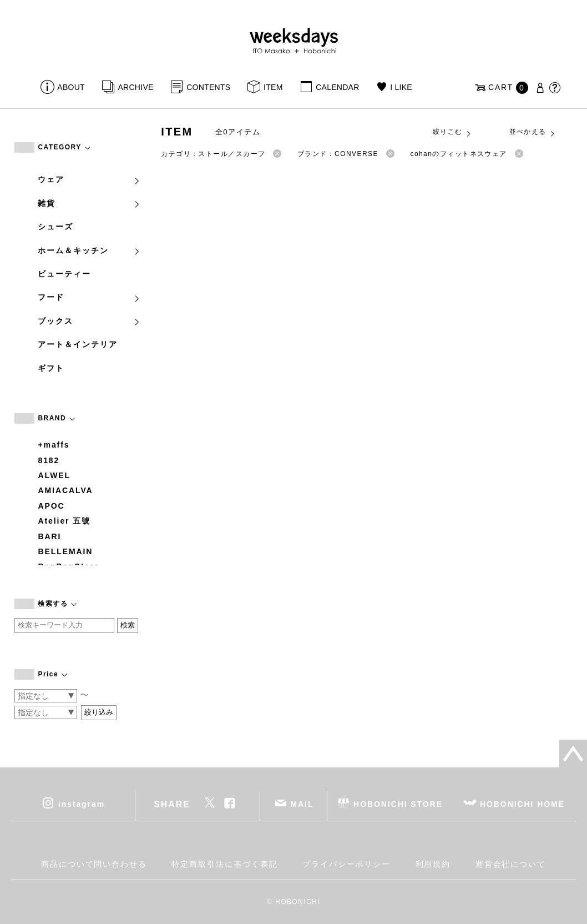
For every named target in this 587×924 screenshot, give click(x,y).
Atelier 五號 (64, 521)
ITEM (273, 87)
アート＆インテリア (77, 344)
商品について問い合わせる (94, 864)
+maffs (54, 445)
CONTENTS (208, 87)
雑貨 (89, 203)
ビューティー (64, 274)
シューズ (55, 227)
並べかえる (533, 132)
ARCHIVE (135, 87)
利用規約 (433, 864)
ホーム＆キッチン (89, 250)
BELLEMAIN (65, 551)
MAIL (302, 804)
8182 (49, 460)
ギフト (51, 368)
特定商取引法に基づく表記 (224, 864)
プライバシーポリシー (346, 864)
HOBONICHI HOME (522, 804)
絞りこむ (452, 132)
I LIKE (401, 87)
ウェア (89, 179)
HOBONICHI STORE (398, 804)
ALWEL (54, 475)
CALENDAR (337, 87)
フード (89, 297)
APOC (51, 506)
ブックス (89, 321)
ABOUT (71, 87)
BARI (49, 536)
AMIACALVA (65, 490)
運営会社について (511, 864)
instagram (82, 804)
